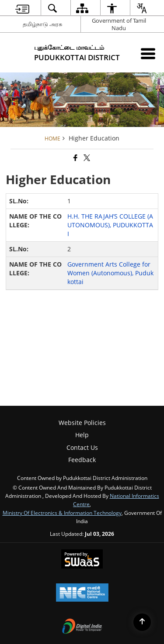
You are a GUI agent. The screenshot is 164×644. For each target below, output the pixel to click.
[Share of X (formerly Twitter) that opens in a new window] (86, 158)
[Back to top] (142, 622)
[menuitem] (22, 8)
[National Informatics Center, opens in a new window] (82, 593)
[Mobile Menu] (148, 53)
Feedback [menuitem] (82, 460)
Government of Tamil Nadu (119, 24)
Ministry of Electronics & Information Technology (62, 513)
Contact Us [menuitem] (82, 447)
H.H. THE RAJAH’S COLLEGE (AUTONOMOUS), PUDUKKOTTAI (110, 225)
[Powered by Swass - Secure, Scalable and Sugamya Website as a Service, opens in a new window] (82, 560)
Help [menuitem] (82, 435)
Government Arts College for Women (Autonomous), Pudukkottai (110, 273)
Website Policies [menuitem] (82, 423)
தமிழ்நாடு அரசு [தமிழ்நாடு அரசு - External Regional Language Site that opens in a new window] (42, 24)
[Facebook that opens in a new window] (75, 158)
